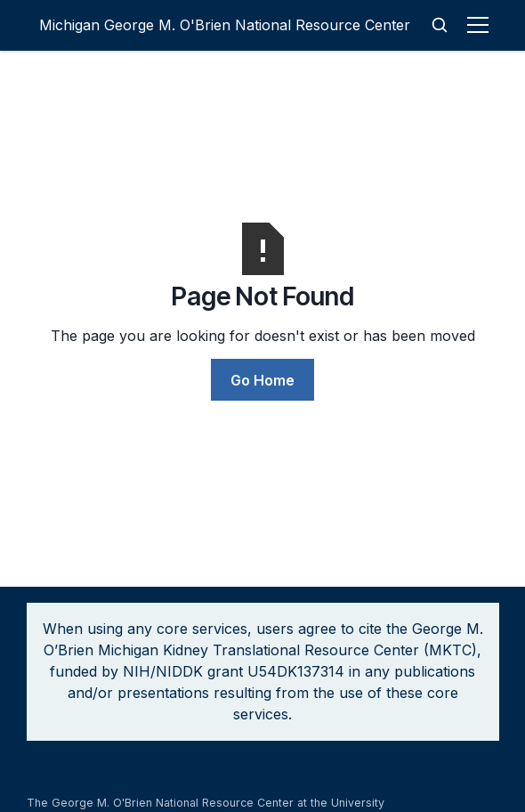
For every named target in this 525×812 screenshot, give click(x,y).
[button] (481, 25)
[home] (225, 25)
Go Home (262, 380)
